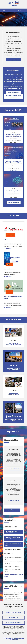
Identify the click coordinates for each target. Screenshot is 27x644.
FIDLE (6, 240)
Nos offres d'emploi (14, 93)
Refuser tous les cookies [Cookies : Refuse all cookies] (13, 623)
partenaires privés (13, 393)
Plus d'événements (14, 203)
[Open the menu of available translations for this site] (21, 10)
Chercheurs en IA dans (13, 344)
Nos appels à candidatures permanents (14, 96)
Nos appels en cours (10, 269)
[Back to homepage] (13, 3)
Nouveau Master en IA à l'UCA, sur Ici (12, 498)
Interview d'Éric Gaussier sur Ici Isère (13, 504)
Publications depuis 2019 (13, 368)
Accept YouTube (14, 482)
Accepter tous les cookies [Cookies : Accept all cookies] (14, 612)
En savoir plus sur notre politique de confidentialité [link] (14, 639)
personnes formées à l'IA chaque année (14, 420)
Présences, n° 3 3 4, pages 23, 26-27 (13, 510)
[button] (7, 10)
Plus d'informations (14, 60)
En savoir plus (8, 249)
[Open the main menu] (4, 10)
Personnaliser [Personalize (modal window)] (13, 618)
